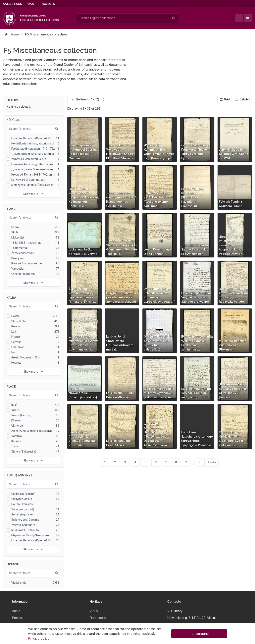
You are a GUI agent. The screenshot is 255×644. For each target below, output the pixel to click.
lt (239, 18)
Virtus (94, 611)
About (31, 4)
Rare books (98, 618)
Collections (13, 4)
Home (14, 34)
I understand (199, 634)
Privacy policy (39, 639)
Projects (48, 4)
